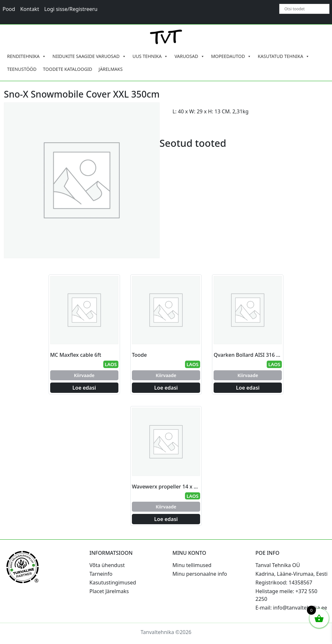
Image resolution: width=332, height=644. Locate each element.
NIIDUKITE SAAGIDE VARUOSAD (89, 56)
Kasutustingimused (113, 582)
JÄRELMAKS (111, 69)
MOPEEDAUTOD (231, 56)
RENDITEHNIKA (27, 56)
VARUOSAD (189, 56)
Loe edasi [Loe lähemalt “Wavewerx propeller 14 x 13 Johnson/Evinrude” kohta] (166, 519)
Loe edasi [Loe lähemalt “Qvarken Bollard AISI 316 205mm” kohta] (248, 388)
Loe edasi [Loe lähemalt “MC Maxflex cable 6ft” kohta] (84, 388)
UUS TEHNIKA (150, 56)
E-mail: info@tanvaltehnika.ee (291, 608)
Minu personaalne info (200, 574)
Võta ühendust (107, 565)
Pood (9, 9)
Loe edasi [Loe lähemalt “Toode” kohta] (166, 388)
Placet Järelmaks (109, 591)
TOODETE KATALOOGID (68, 69)
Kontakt (30, 9)
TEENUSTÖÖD (22, 69)
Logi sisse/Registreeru (71, 9)
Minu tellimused (192, 565)
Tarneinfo (101, 574)
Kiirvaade (84, 375)
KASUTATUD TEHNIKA (284, 56)
